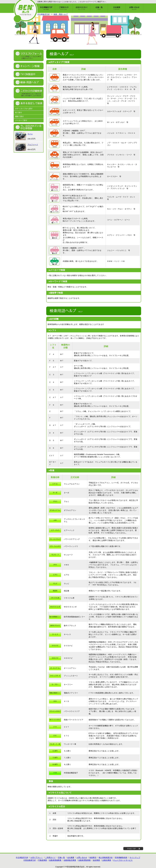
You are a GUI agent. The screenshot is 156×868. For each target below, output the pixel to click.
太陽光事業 (107, 860)
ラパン (30, 134)
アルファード (33, 145)
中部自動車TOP (30, 860)
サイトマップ (135, 858)
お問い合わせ (82, 858)
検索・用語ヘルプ (61, 14)
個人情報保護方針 (106, 858)
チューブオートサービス (123, 860)
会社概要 (71, 858)
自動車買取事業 (85, 860)
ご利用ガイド (50, 858)
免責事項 (93, 858)
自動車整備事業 (55, 860)
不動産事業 (42, 860)
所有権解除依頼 (121, 858)
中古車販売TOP (44, 14)
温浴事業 (96, 860)
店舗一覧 (61, 858)
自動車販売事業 (70, 860)
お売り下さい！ (37, 858)
